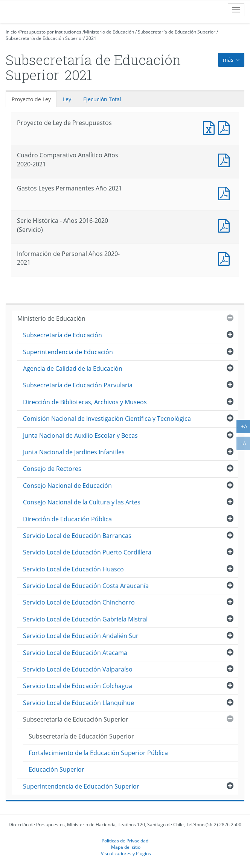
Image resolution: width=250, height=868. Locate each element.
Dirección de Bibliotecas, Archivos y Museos (85, 402)
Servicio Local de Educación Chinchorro (79, 602)
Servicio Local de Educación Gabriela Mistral (85, 619)
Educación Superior (56, 769)
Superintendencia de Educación (68, 352)
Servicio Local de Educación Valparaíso (78, 669)
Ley (67, 99)
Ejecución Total (102, 99)
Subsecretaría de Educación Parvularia (78, 385)
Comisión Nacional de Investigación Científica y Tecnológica (107, 419)
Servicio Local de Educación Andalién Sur (81, 636)
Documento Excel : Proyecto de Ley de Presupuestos (210, 127)
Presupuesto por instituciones (50, 32)
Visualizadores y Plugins (126, 853)
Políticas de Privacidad (125, 841)
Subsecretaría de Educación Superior (177, 32)
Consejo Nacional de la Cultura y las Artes (82, 502)
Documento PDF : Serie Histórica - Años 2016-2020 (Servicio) (226, 225)
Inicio (11, 32)
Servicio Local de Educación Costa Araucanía (86, 586)
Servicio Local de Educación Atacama (75, 653)
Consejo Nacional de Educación (67, 486)
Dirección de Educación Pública (67, 519)
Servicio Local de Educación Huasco (73, 569)
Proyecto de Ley (31, 99)
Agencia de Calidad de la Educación (73, 369)
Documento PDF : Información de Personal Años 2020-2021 (226, 258)
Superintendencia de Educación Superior (81, 786)
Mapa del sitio (126, 847)
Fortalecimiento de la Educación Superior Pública (98, 753)
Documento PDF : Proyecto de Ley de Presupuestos (226, 127)
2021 (91, 38)
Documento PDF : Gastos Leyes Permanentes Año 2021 (226, 193)
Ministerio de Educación (109, 32)
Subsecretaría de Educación (62, 335)
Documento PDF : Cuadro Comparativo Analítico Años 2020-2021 (226, 159)
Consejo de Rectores (52, 469)
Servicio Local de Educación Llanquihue (79, 703)
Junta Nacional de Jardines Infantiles (74, 452)
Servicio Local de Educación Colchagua (78, 686)
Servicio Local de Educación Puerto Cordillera (87, 552)
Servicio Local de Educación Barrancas (77, 536)
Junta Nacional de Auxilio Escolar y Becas (80, 436)
